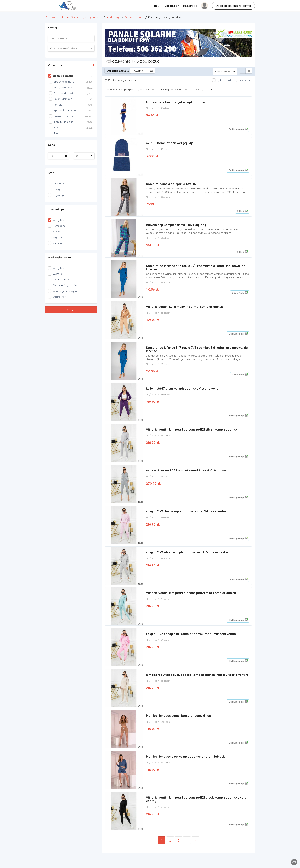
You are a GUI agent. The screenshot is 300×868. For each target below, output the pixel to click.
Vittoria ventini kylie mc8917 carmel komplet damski (185, 307)
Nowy (56, 189)
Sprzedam (59, 226)
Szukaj (71, 310)
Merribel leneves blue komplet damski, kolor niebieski (186, 761)
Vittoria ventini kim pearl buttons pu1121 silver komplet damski (192, 431)
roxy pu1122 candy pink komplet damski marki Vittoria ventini (191, 637)
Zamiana (58, 243)
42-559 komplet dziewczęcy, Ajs (170, 142)
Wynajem (59, 237)
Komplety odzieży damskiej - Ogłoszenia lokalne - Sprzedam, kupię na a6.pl (10, 7)
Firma (150, 71)
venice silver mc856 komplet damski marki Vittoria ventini (189, 472)
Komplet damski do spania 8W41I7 (171, 183)
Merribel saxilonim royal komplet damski (176, 101)
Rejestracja (190, 6)
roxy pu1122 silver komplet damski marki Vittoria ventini (187, 555)
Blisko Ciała (238, 293)
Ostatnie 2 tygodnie (65, 285)
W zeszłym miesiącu (65, 291)
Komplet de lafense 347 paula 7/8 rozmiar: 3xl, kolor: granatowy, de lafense (197, 350)
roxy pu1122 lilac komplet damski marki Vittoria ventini (186, 514)
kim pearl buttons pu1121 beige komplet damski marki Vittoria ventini (197, 679)
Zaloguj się (172, 6)
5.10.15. (241, 210)
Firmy (156, 6)
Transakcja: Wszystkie (170, 88)
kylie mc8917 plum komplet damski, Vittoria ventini (184, 390)
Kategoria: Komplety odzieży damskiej (128, 88)
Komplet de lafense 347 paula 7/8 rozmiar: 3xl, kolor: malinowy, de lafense (196, 267)
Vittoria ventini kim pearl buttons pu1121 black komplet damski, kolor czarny (197, 804)
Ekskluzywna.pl (237, 128)
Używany (58, 195)
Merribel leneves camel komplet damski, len (178, 720)
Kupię (56, 232)
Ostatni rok (59, 297)
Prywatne (138, 71)
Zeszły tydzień (61, 280)
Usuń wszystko (199, 88)
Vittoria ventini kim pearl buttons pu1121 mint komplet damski (191, 596)
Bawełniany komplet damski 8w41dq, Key (176, 224)
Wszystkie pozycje (118, 71)
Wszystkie (59, 184)
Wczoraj (58, 274)
